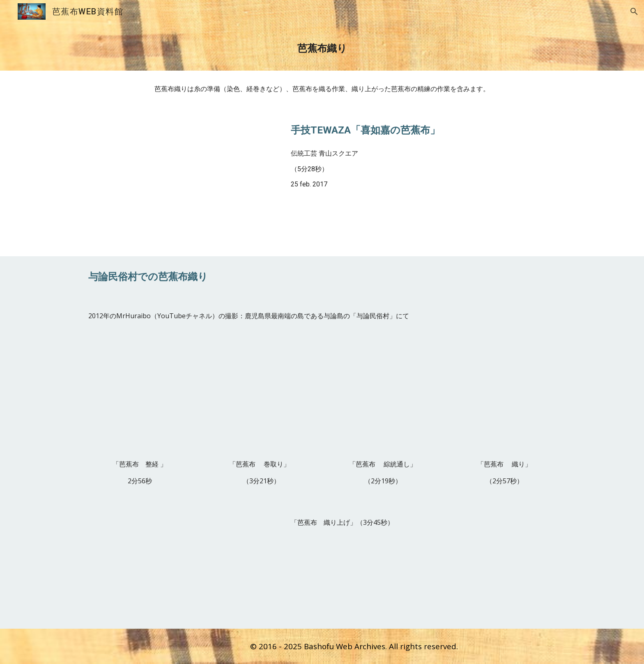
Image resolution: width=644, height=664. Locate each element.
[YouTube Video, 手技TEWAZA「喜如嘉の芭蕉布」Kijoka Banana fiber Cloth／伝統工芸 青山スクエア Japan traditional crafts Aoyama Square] (180, 182)
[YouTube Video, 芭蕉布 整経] (140, 399)
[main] (322, 47)
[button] (634, 11)
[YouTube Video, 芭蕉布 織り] (504, 399)
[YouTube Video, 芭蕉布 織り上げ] (180, 565)
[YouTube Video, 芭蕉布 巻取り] (261, 399)
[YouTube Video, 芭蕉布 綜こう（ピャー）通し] (383, 399)
